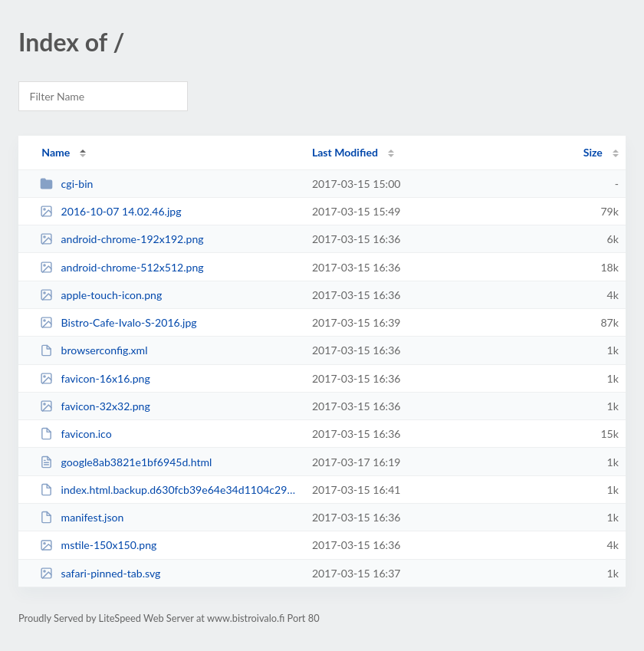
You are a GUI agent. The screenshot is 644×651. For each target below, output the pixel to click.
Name (56, 152)
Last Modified (345, 152)
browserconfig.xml (94, 350)
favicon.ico (76, 434)
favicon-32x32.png (95, 406)
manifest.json (82, 517)
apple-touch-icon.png (101, 295)
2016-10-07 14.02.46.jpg (110, 211)
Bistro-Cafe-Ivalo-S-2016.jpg (118, 322)
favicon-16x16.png (95, 378)
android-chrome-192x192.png (122, 239)
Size (593, 152)
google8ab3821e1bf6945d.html (126, 462)
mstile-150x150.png (98, 545)
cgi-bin (66, 184)
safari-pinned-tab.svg (100, 573)
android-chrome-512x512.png (122, 267)
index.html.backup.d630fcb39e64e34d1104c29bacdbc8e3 (169, 490)
